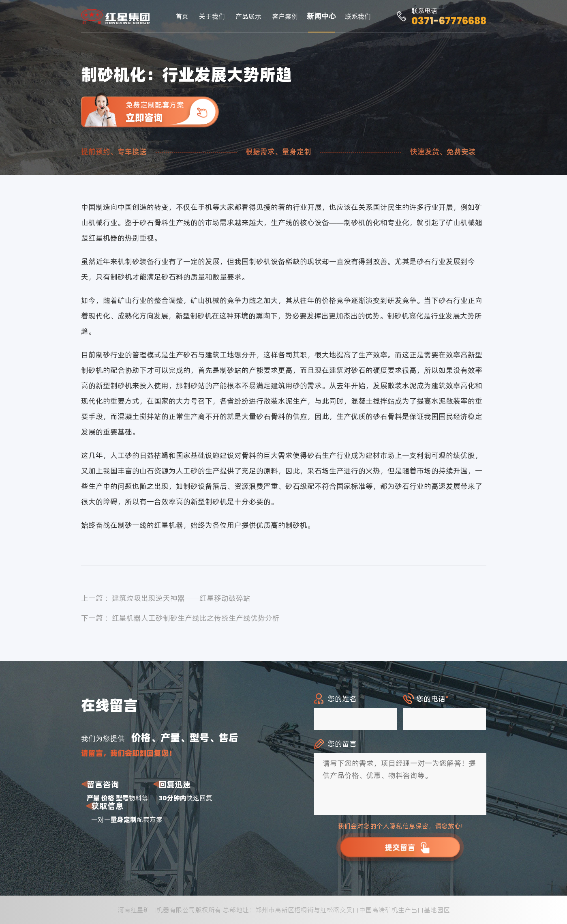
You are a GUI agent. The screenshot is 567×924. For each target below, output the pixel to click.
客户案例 (285, 16)
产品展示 (248, 16)
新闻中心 (321, 16)
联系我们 (358, 16)
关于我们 (212, 16)
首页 (182, 16)
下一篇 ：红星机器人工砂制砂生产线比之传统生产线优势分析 (181, 618)
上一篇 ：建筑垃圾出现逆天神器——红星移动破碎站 (166, 598)
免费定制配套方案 (172, 112)
